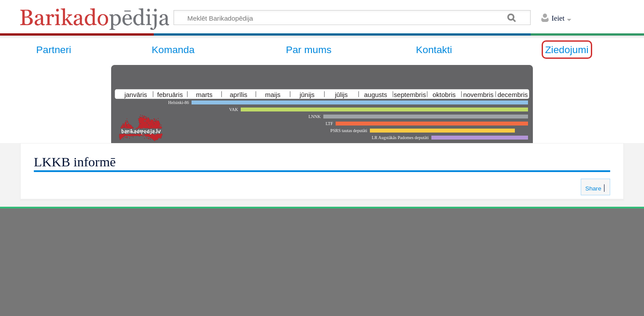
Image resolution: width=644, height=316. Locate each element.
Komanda (173, 50)
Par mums (309, 50)
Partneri (54, 50)
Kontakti (434, 50)
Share (592, 189)
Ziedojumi (567, 50)
